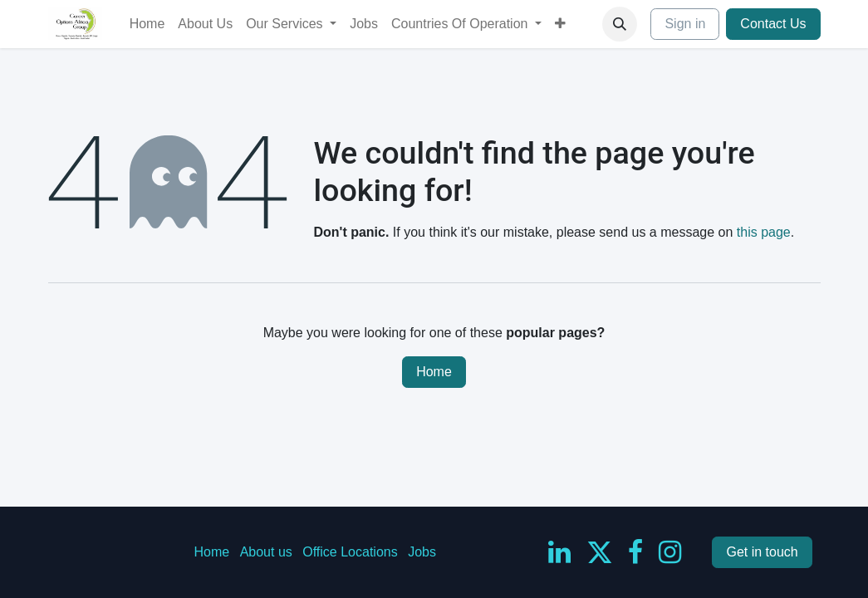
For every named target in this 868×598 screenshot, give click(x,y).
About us (266, 552)
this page (764, 232)
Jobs (422, 552)
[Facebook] (635, 552)
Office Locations (350, 552)
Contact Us (773, 24)
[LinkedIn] (559, 552)
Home (434, 372)
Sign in (685, 24)
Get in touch (762, 552)
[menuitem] (147, 24)
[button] (620, 24)
